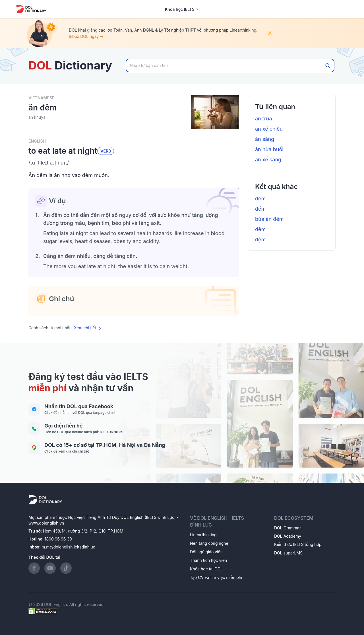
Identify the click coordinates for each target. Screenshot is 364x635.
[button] (134, 163)
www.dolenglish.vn (46, 523)
